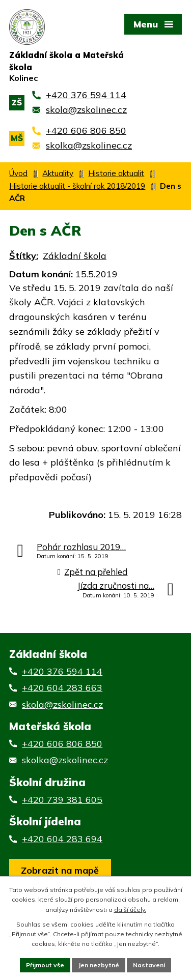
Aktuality (58, 173)
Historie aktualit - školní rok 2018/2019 (77, 186)
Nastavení (149, 965)
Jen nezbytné (99, 965)
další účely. (130, 910)
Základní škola (75, 256)
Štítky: (24, 256)
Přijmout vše (45, 965)
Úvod (18, 173)
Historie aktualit (116, 173)
